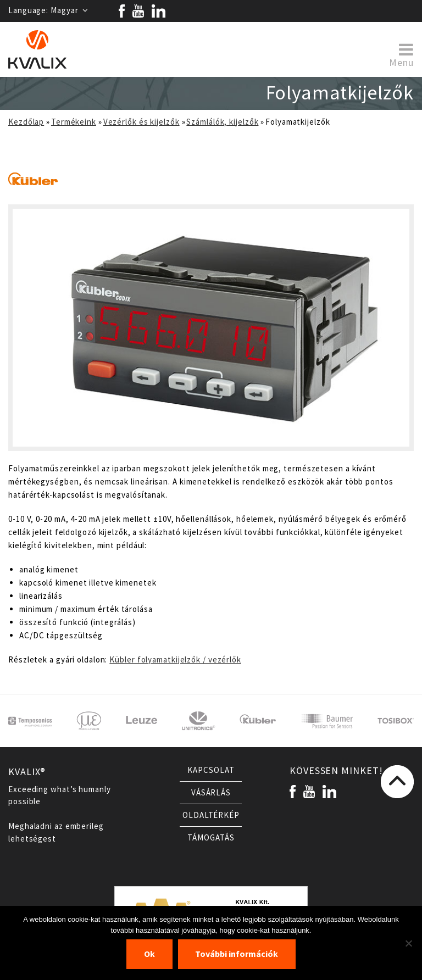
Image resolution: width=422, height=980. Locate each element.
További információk (237, 954)
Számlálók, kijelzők (222, 122)
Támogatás (211, 838)
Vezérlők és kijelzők (141, 122)
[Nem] (408, 943)
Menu (401, 54)
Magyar (70, 10)
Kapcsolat (211, 770)
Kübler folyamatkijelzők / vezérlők (175, 660)
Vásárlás (211, 793)
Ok (149, 954)
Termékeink (74, 122)
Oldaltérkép (211, 815)
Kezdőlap (26, 122)
